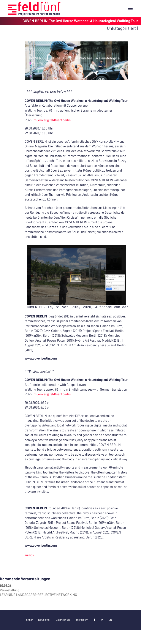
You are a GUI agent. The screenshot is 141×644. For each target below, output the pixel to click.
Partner (29, 620)
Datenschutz (63, 620)
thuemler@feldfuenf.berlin (52, 120)
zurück (29, 555)
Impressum (82, 620)
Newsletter (44, 620)
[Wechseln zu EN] (110, 620)
